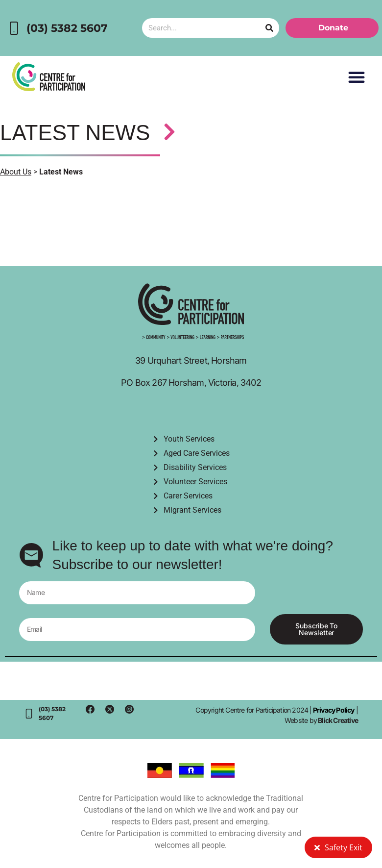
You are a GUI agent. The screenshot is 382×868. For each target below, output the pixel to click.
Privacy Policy (333, 710)
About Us (16, 172)
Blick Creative (338, 720)
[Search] (269, 28)
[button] (357, 77)
